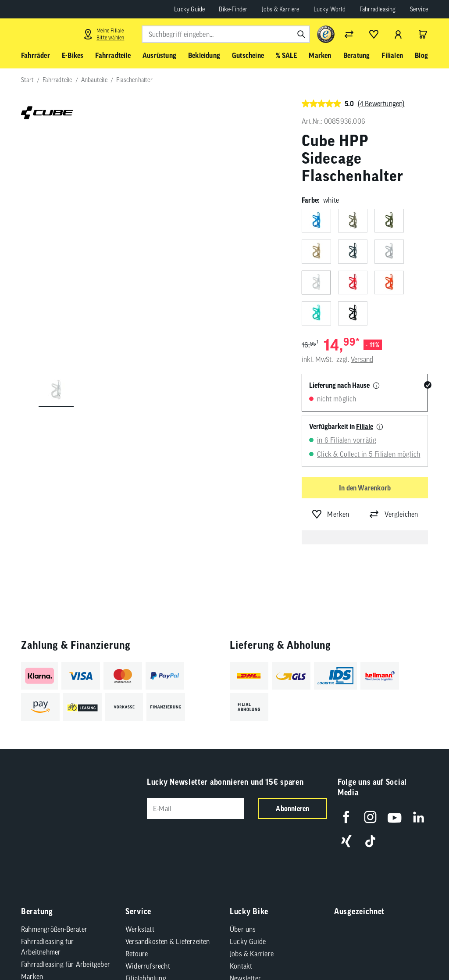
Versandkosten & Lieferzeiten (168, 941)
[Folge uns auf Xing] (346, 841)
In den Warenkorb (365, 488)
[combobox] (226, 34)
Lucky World (330, 9)
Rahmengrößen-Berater (54, 929)
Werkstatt (140, 929)
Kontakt (241, 966)
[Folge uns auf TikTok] (370, 841)
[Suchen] (301, 34)
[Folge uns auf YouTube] (394, 817)
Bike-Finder (233, 9)
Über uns (243, 929)
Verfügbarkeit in (341, 426)
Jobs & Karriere (281, 9)
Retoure (137, 954)
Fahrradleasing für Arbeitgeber (66, 964)
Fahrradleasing (378, 9)
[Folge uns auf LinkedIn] (419, 817)
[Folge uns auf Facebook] (346, 817)
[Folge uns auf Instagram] (370, 817)
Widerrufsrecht (148, 966)
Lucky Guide (189, 9)
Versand (362, 359)
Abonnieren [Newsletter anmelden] (292, 808)
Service (419, 9)
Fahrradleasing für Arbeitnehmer (48, 947)
